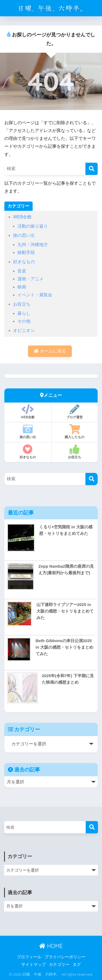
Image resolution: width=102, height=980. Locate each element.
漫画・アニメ (30, 279)
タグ (77, 965)
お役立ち (22, 304)
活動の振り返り (33, 226)
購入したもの (75, 432)
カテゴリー (59, 965)
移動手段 (26, 252)
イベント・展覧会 (35, 295)
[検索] (92, 169)
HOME (51, 946)
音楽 (22, 271)
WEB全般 (22, 217)
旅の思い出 (24, 235)
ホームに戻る (50, 351)
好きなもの (24, 262)
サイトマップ (33, 965)
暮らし (24, 313)
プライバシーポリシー (65, 957)
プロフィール (29, 957)
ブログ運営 (75, 412)
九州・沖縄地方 (33, 245)
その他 (24, 321)
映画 (22, 287)
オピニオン (24, 330)
